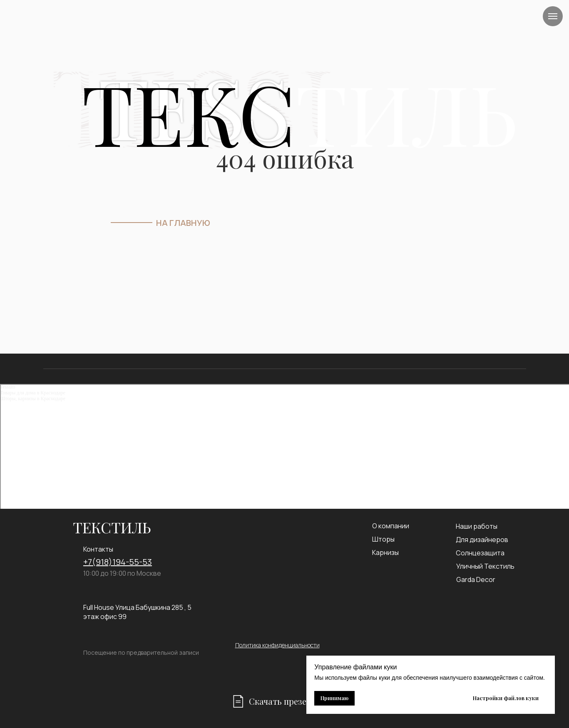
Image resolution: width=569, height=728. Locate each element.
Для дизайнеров (482, 540)
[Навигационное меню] (553, 16)
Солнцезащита (480, 553)
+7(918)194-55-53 (118, 562)
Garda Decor (476, 579)
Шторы (383, 539)
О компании (391, 526)
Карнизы (385, 552)
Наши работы (477, 526)
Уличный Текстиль (485, 566)
